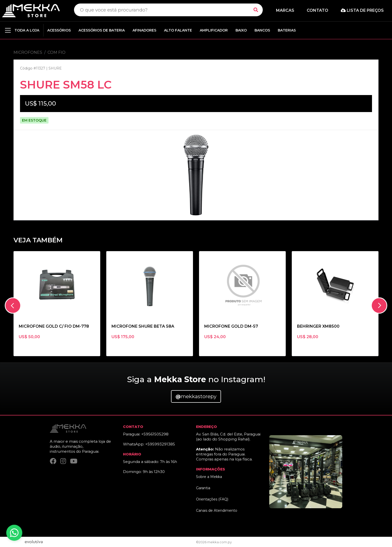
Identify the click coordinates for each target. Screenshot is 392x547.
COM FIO (56, 52)
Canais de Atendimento (217, 510)
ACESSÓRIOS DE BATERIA (102, 30)
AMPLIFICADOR (214, 30)
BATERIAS (287, 30)
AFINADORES (144, 30)
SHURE (55, 68)
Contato (317, 10)
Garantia (203, 488)
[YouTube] (74, 461)
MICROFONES (28, 52)
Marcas (285, 10)
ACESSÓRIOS (59, 30)
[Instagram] (63, 461)
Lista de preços (362, 10)
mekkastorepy (196, 396)
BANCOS (262, 30)
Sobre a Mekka (209, 477)
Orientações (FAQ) (212, 499)
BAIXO (241, 30)
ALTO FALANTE (178, 30)
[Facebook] (53, 461)
